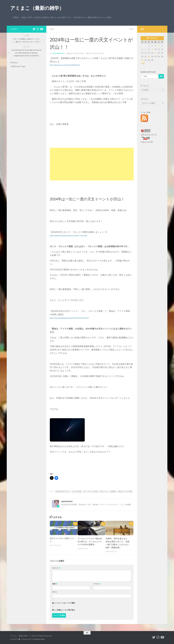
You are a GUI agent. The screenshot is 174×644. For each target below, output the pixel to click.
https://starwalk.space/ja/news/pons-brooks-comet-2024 (68, 236)
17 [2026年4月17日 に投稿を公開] (156, 53)
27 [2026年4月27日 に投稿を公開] (142, 60)
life (52, 29)
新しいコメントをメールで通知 (64, 603)
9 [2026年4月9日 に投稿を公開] (152, 49)
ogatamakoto (59, 53)
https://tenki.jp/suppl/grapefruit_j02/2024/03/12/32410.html (69, 318)
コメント (56, 568)
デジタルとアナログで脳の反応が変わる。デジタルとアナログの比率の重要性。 (90, 541)
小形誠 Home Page (18, 66)
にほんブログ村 (147, 142)
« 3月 (143, 63)
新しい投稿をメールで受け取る (64, 610)
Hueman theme (39, 639)
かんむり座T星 (77, 491)
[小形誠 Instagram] (38, 29)
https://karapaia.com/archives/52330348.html (65, 65)
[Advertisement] (92, 164)
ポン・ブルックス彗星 (91, 491)
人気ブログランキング (149, 134)
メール (97, 584)
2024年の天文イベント (63, 491)
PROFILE (14, 63)
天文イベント (104, 491)
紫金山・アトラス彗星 (125, 491)
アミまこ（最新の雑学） (37, 8)
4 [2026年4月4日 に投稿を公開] (159, 46)
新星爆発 (113, 491)
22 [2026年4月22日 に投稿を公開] (149, 56)
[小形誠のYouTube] (41, 29)
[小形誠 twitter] (34, 29)
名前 (55, 584)
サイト (55, 592)
